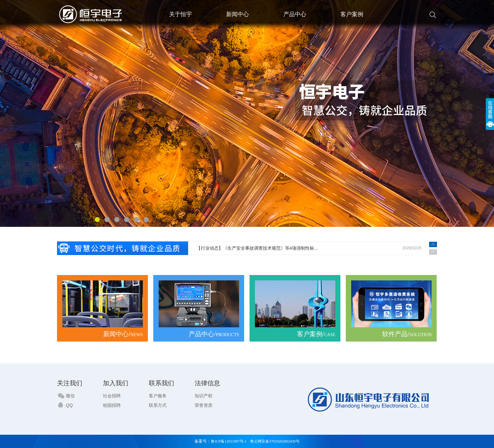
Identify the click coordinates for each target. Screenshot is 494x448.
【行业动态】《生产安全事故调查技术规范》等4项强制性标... (257, 248)
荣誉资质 (204, 405)
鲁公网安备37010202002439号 (275, 441)
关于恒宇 (180, 14)
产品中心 (295, 14)
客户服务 (158, 396)
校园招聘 (112, 405)
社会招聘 (112, 396)
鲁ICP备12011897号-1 (229, 441)
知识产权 (204, 396)
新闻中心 (237, 14)
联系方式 (158, 405)
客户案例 (352, 14)
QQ (65, 405)
